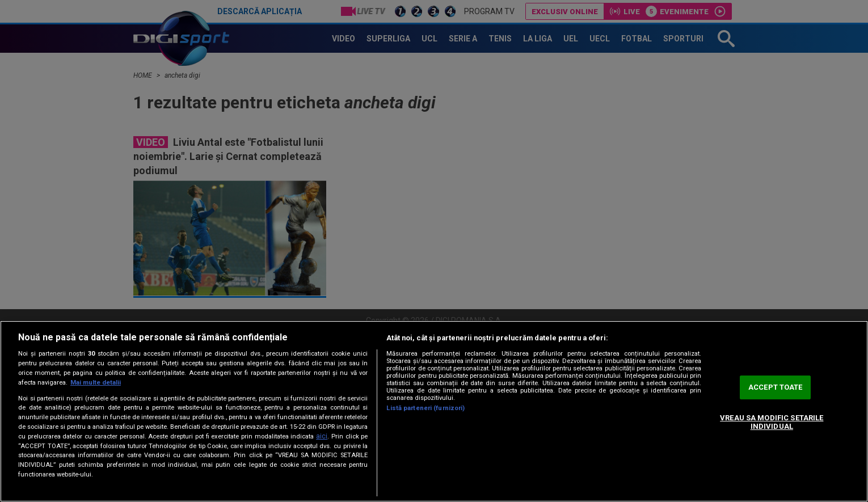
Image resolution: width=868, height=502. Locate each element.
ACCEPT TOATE (776, 387)
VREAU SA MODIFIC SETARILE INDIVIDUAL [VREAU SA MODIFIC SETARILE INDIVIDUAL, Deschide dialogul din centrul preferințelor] (772, 422)
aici (322, 436)
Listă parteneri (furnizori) (425, 408)
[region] (434, 411)
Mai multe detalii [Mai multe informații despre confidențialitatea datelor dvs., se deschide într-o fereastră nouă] (96, 383)
